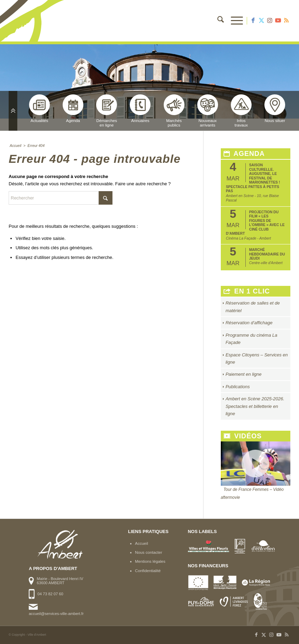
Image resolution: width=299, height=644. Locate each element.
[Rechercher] (217, 21)
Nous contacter (149, 552)
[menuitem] (217, 21)
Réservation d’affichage (249, 323)
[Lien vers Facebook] (253, 21)
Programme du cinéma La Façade (252, 339)
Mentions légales (150, 561)
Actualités (39, 109)
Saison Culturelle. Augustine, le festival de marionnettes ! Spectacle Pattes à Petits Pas (253, 178)
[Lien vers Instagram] (270, 21)
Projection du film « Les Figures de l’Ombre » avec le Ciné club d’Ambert (255, 223)
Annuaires (140, 109)
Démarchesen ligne (107, 111)
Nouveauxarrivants (208, 111)
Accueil (142, 543)
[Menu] (233, 21)
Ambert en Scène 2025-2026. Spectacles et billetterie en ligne (255, 406)
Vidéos (243, 436)
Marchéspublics (174, 111)
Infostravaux (241, 111)
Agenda (73, 109)
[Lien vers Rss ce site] (286, 21)
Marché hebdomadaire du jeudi (267, 254)
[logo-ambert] (36, 21)
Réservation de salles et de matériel (253, 307)
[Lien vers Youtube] (278, 21)
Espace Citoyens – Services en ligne (257, 358)
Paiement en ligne (244, 374)
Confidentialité (148, 571)
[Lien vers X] (261, 21)
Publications (238, 387)
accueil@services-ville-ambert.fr (56, 614)
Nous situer (275, 109)
